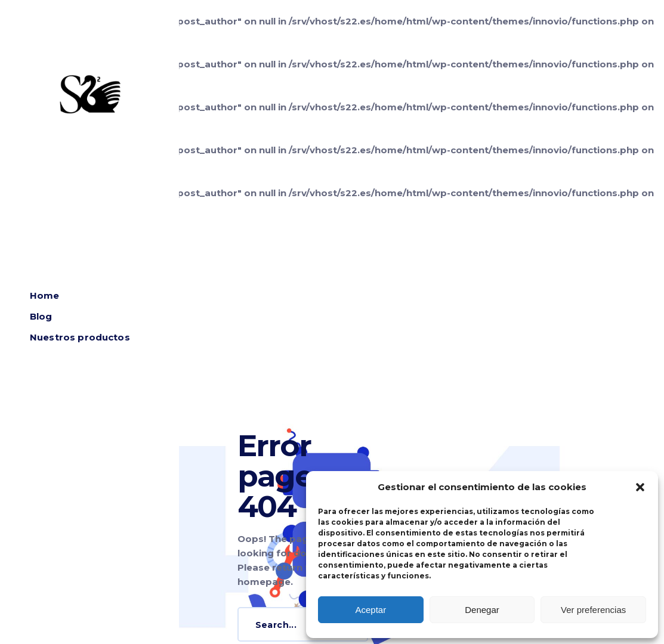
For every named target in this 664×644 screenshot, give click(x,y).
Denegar (482, 610)
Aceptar (370, 610)
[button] (640, 487)
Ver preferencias (593, 610)
